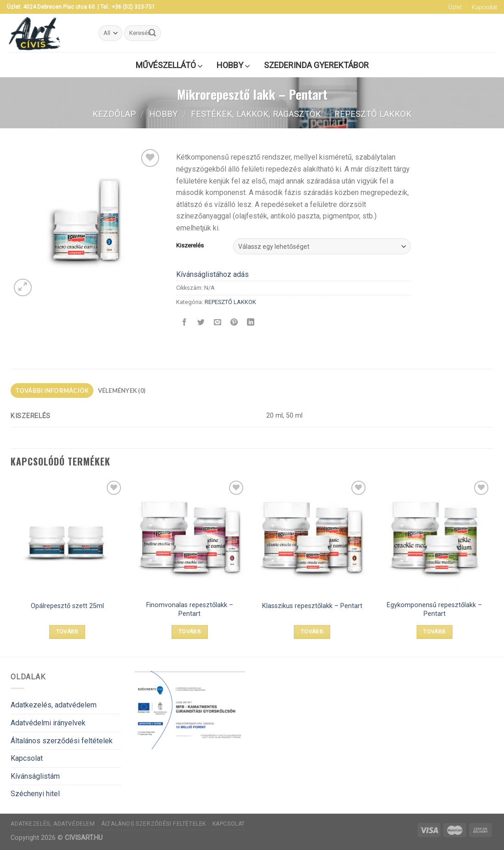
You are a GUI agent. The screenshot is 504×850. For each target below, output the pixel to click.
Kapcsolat (484, 7)
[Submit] (153, 33)
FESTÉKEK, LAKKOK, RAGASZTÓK (256, 114)
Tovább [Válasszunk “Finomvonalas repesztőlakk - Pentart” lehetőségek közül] (190, 632)
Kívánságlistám (35, 776)
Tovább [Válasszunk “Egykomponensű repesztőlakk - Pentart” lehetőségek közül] (434, 632)
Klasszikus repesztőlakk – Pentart (312, 606)
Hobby (163, 114)
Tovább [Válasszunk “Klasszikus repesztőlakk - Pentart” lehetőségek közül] (312, 632)
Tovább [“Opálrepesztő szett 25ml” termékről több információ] (67, 632)
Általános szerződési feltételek (62, 741)
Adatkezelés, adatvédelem (54, 705)
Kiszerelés (190, 246)
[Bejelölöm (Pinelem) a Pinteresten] (234, 323)
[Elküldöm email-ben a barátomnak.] (218, 323)
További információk (52, 391)
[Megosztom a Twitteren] (201, 323)
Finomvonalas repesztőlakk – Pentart (190, 609)
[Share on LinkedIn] (251, 323)
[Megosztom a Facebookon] (185, 323)
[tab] (52, 391)
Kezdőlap (114, 114)
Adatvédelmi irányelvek (48, 723)
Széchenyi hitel (35, 794)
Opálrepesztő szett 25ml (67, 606)
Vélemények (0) (122, 391)
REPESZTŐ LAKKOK (373, 114)
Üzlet (455, 7)
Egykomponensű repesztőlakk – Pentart (434, 609)
